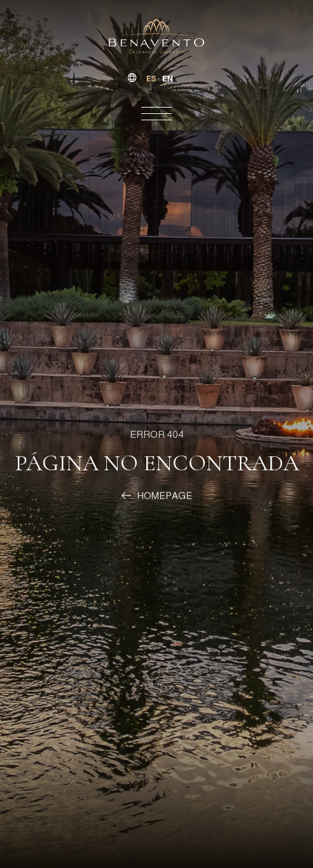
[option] (168, 79)
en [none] (168, 79)
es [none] (151, 79)
